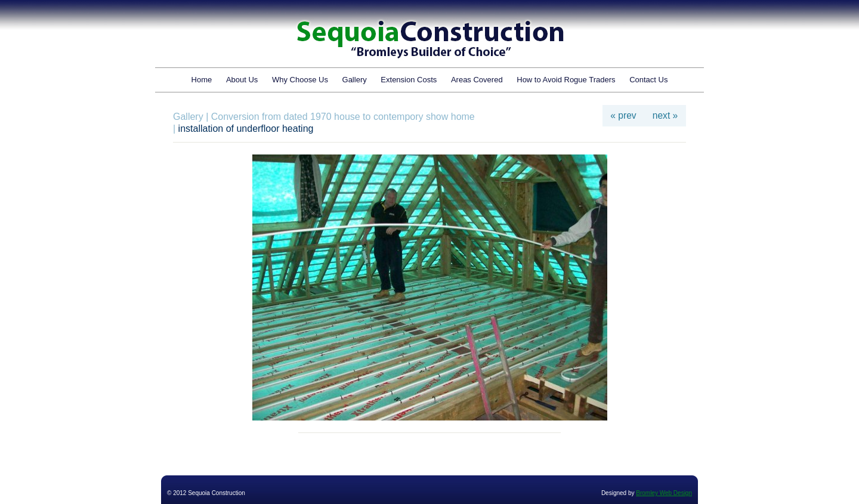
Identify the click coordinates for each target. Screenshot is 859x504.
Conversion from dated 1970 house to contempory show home (343, 117)
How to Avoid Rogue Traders (566, 80)
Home (202, 80)
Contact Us (648, 80)
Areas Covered (477, 80)
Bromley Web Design (664, 493)
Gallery (355, 80)
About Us (242, 80)
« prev (623, 115)
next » (665, 115)
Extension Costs (409, 80)
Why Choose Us (300, 80)
